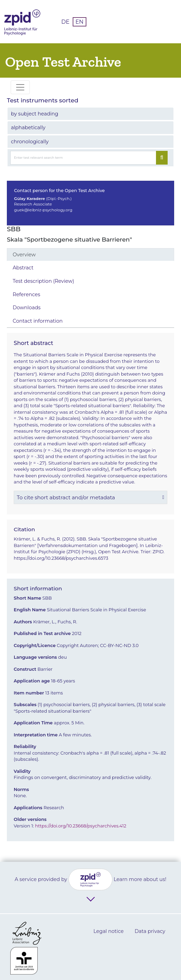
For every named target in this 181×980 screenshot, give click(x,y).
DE (65, 22)
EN (80, 22)
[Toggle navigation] (20, 87)
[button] (90, 497)
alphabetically (28, 127)
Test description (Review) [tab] (43, 281)
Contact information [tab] (38, 321)
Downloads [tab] (27, 308)
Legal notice (108, 931)
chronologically (30, 142)
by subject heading (35, 114)
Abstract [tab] (23, 268)
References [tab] (26, 294)
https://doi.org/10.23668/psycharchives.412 (81, 826)
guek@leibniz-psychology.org (43, 210)
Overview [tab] (24, 255)
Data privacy (150, 931)
